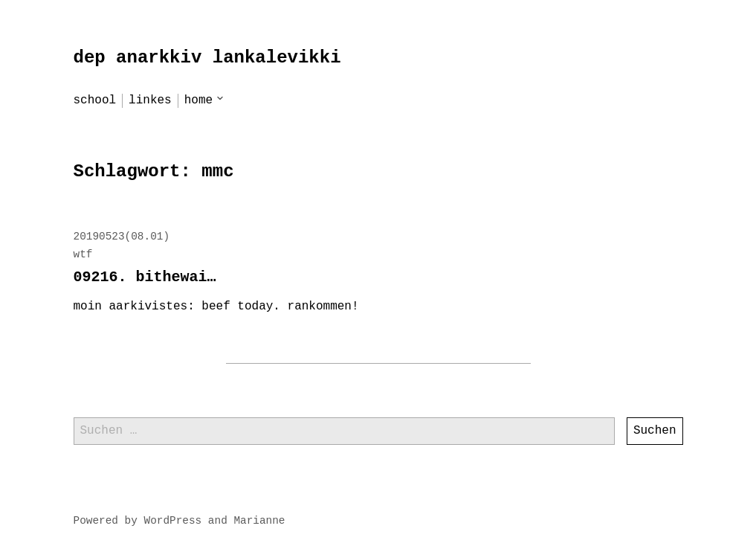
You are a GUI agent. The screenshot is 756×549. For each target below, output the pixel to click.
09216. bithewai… (145, 277)
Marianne (259, 521)
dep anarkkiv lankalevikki (207, 58)
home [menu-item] (198, 100)
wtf (83, 254)
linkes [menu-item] (150, 100)
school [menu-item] (95, 100)
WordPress (173, 521)
